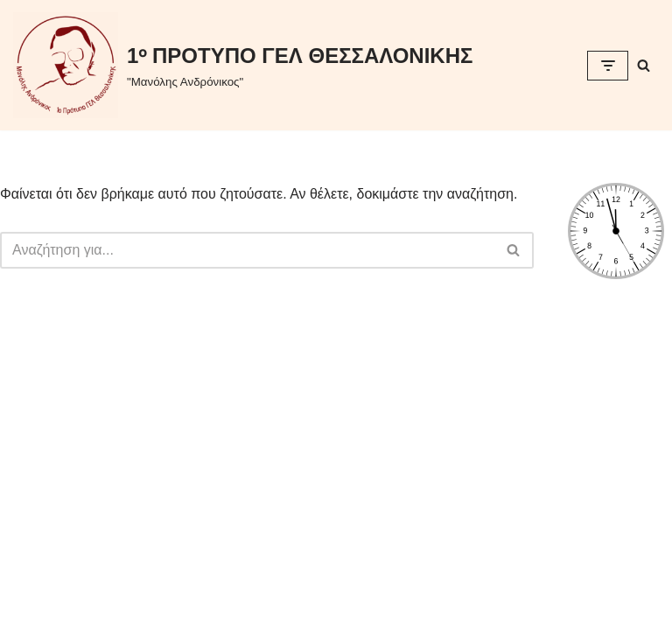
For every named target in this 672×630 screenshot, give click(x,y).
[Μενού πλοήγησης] (608, 66)
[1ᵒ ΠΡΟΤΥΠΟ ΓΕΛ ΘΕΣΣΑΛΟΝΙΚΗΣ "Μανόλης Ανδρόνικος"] (243, 65)
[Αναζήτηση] (644, 65)
